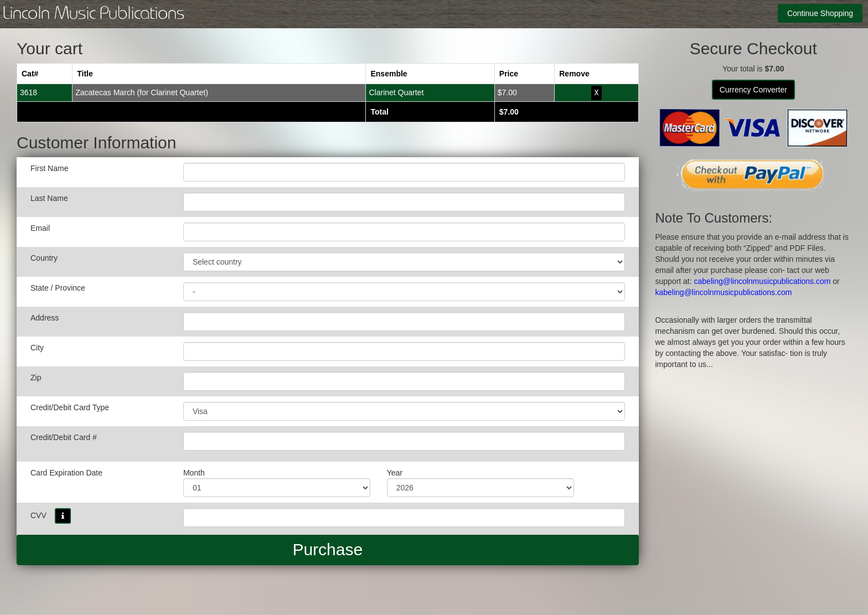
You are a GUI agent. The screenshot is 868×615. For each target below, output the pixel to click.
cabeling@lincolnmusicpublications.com (763, 281)
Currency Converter (753, 90)
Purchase (327, 549)
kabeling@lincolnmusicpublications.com (724, 292)
